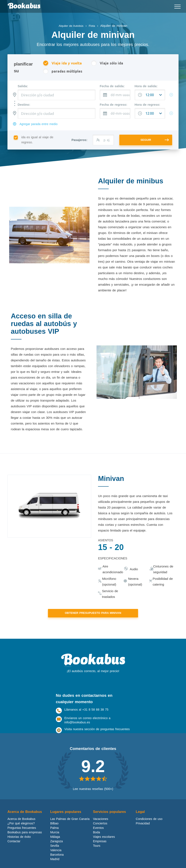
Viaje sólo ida (109, 63)
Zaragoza (57, 849)
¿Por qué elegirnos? (21, 831)
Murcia (55, 840)
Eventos (99, 835)
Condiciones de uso (149, 826)
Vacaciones (101, 826)
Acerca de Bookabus (26, 819)
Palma (55, 835)
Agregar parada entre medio (40, 125)
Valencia (56, 858)
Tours (97, 853)
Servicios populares (111, 819)
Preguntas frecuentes (22, 835)
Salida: (23, 87)
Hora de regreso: (147, 105)
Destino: (24, 105)
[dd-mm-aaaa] (115, 95)
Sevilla (55, 853)
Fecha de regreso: (113, 105)
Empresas (100, 849)
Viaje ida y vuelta (63, 63)
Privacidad (143, 831)
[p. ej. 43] (103, 142)
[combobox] (57, 95)
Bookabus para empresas (25, 840)
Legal (141, 819)
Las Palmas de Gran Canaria (70, 826)
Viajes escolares (104, 844)
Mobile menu (176, 5)
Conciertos (100, 831)
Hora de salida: (146, 87)
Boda (97, 840)
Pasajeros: (79, 142)
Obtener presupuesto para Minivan (93, 615)
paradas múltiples (63, 72)
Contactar (14, 849)
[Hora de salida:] (150, 95)
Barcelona (57, 862)
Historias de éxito (19, 844)
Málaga (55, 844)
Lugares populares (67, 819)
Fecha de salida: (112, 87)
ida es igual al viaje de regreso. (34, 142)
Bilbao (54, 831)
